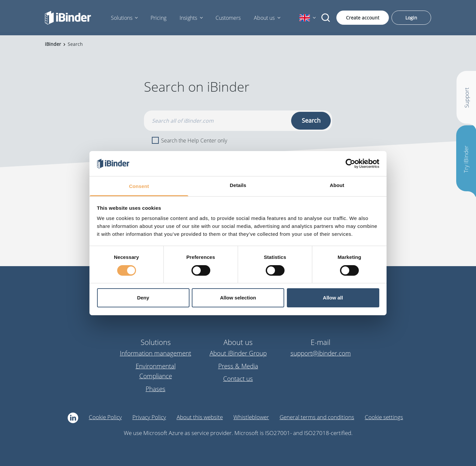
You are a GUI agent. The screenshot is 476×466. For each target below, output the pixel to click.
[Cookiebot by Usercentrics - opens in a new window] (350, 164)
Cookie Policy (105, 417)
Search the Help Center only (189, 140)
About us (264, 18)
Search (311, 120)
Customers (228, 18)
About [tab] (337, 185)
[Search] (326, 18)
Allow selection (238, 298)
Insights (188, 18)
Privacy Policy (149, 417)
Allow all (333, 298)
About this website (200, 417)
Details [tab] (238, 185)
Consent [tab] (139, 186)
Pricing (158, 18)
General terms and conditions (317, 417)
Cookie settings (384, 417)
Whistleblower (251, 417)
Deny (143, 298)
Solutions (122, 18)
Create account (363, 18)
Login (411, 18)
